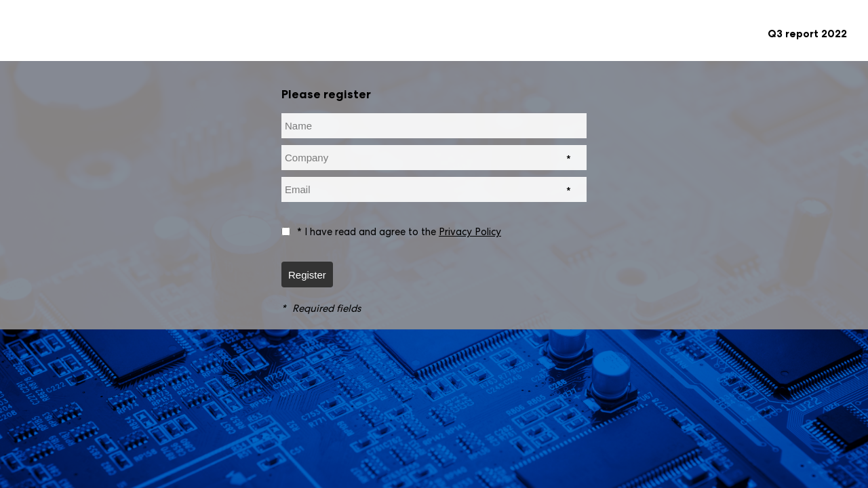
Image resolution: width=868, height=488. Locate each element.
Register (307, 275)
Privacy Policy (470, 231)
